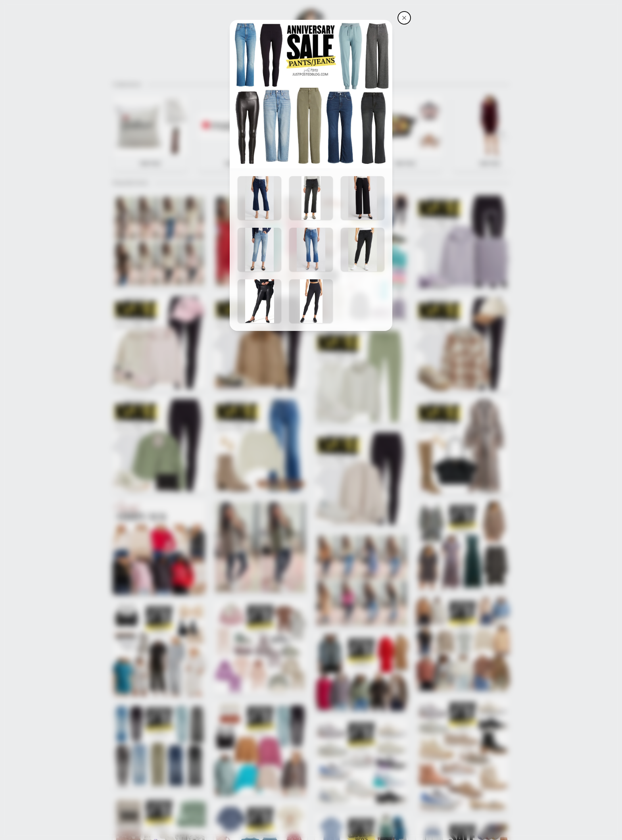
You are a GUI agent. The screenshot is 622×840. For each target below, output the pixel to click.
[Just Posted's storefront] (404, 18)
